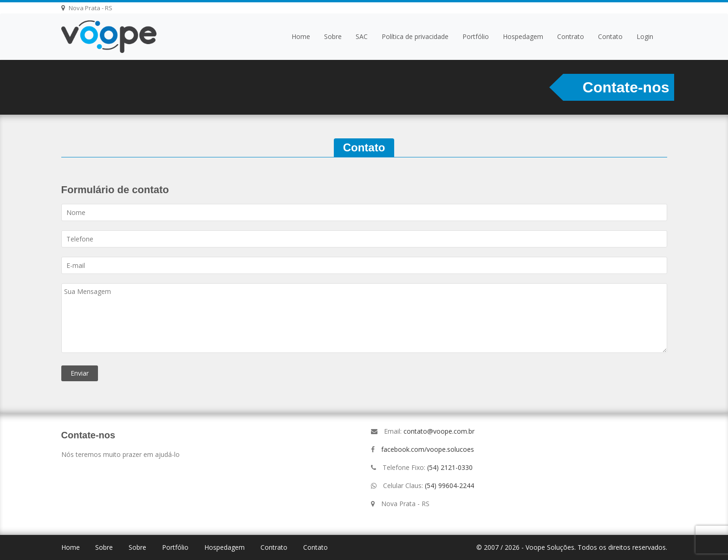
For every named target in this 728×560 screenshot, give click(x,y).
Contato (610, 36)
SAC (362, 36)
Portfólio (476, 36)
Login (645, 36)
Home (301, 36)
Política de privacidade (415, 36)
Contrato (571, 36)
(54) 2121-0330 (450, 467)
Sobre (333, 36)
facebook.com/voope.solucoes (428, 449)
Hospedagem (523, 36)
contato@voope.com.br (439, 431)
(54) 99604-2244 (449, 485)
